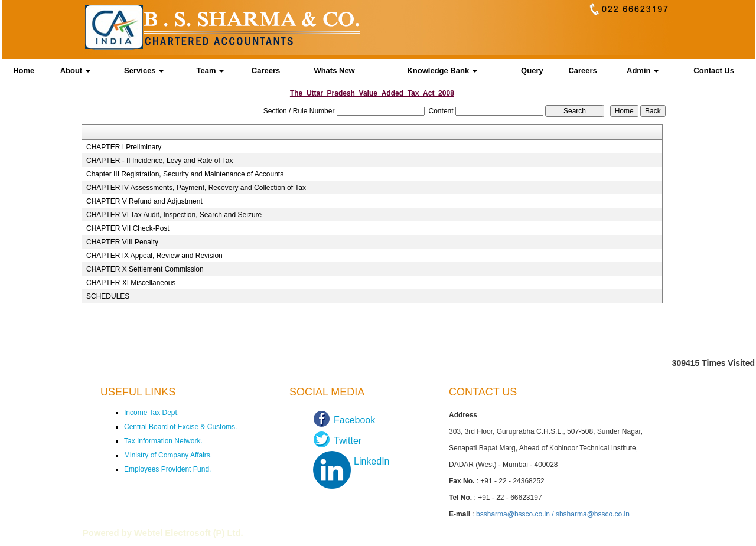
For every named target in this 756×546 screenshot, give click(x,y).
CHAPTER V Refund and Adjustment (144, 201)
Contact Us (714, 71)
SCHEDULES (108, 296)
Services (144, 71)
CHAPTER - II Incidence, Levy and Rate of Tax (160, 161)
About (75, 71)
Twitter (348, 441)
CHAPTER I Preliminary (124, 147)
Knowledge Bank (442, 71)
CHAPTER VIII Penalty (122, 242)
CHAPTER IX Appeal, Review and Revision (154, 256)
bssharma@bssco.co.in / (516, 514)
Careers (266, 71)
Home (24, 71)
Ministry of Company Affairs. (168, 455)
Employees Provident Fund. (167, 469)
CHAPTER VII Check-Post (128, 228)
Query (532, 71)
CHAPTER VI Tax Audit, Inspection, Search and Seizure (174, 215)
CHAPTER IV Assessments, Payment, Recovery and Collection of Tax (196, 188)
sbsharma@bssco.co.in (593, 514)
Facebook (354, 420)
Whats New (334, 71)
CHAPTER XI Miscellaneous (131, 283)
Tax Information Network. (163, 441)
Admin (643, 71)
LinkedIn (372, 461)
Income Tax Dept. (151, 413)
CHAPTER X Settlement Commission (145, 269)
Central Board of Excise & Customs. (180, 427)
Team (210, 71)
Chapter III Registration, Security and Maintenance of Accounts (185, 174)
